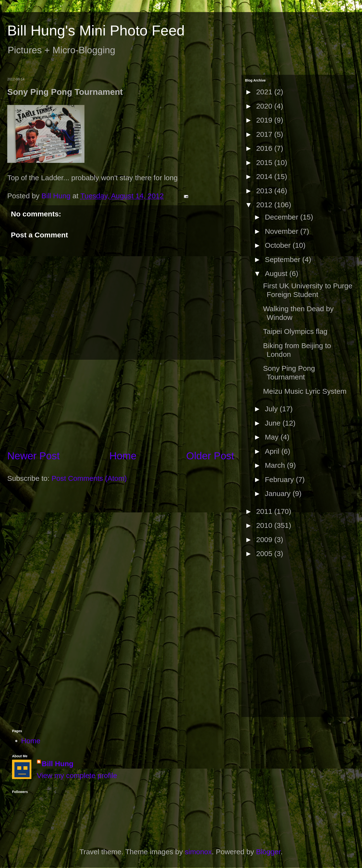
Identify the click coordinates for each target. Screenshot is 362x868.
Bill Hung (58, 764)
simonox (198, 852)
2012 (265, 205)
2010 (265, 525)
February (280, 479)
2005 (265, 554)
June (274, 423)
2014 (265, 176)
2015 (265, 162)
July (272, 409)
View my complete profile (77, 775)
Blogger (268, 852)
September (283, 259)
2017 (265, 134)
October (279, 245)
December (282, 217)
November (282, 231)
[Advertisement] (121, 404)
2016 (265, 148)
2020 (265, 106)
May (273, 437)
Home (123, 456)
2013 (265, 191)
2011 (265, 511)
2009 (265, 540)
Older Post (210, 456)
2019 (265, 120)
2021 (265, 92)
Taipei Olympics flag (295, 331)
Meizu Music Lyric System (305, 391)
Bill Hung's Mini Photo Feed (96, 31)
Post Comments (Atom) (89, 478)
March (276, 465)
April (273, 451)
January (279, 493)
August (277, 273)
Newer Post (33, 456)
